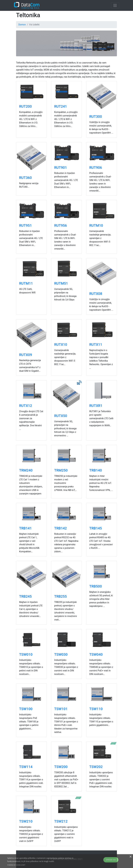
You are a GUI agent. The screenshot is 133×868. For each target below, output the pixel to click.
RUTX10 (61, 345)
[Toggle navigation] (115, 5)
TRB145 (96, 528)
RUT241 (61, 106)
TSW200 (61, 767)
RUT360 (25, 178)
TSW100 (26, 709)
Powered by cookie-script (16, 865)
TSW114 (26, 767)
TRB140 (96, 470)
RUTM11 (26, 283)
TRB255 (61, 596)
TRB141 (25, 528)
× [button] (130, 857)
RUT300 (96, 117)
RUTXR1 (96, 406)
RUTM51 (61, 283)
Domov (22, 25)
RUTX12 (26, 406)
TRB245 (25, 596)
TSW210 (26, 821)
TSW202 (96, 767)
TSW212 (61, 821)
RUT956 (61, 226)
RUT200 (25, 106)
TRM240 (26, 470)
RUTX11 (96, 345)
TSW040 (96, 655)
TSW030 (61, 655)
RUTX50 (61, 416)
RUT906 (96, 168)
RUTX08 (96, 294)
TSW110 (96, 709)
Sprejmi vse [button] (111, 860)
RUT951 (25, 226)
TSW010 (26, 655)
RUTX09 (26, 355)
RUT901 (61, 168)
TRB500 (96, 586)
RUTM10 (96, 226)
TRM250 (61, 470)
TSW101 (61, 709)
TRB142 (61, 528)
